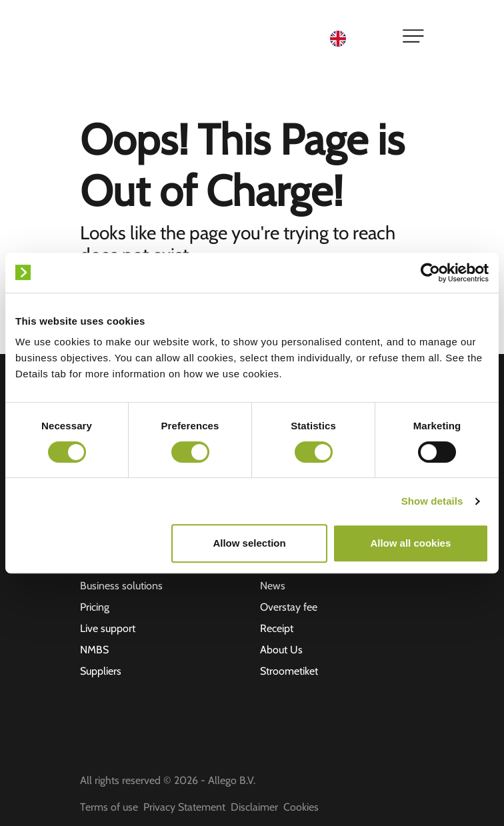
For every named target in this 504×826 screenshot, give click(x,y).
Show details (432, 501)
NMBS (94, 650)
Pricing (95, 607)
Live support (108, 628)
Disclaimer (254, 807)
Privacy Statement (184, 807)
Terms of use (109, 807)
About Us (281, 650)
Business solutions (121, 586)
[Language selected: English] (358, 38)
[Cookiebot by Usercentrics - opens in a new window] (430, 273)
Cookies (301, 807)
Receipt (277, 628)
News (273, 586)
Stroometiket (289, 671)
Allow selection (249, 543)
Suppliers (101, 671)
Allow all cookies (410, 543)
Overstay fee (289, 607)
